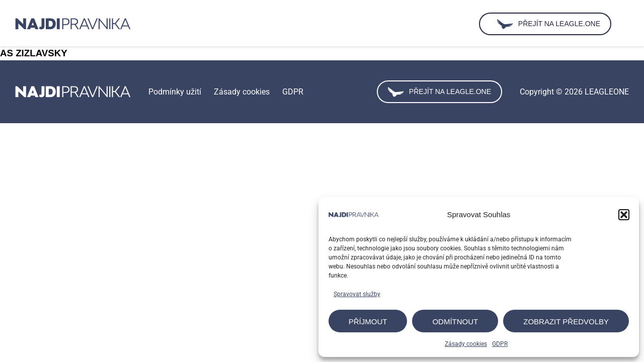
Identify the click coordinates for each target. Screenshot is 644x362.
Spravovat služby (357, 294)
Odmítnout (455, 322)
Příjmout (368, 322)
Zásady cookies (466, 344)
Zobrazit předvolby (566, 322)
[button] (624, 215)
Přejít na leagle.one (439, 92)
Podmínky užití (175, 92)
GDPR (500, 344)
